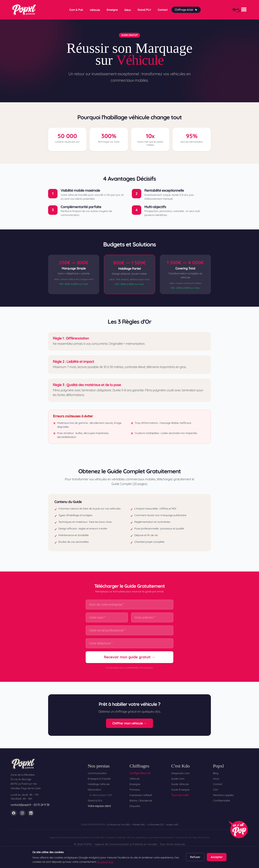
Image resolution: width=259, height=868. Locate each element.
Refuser (195, 857)
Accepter (217, 857)
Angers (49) (172, 824)
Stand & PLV (95, 801)
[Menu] (240, 10)
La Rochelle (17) (155, 824)
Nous (216, 779)
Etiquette (135, 806)
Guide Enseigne (180, 790)
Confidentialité (222, 801)
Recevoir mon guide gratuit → (130, 657)
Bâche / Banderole (141, 801)
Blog (216, 773)
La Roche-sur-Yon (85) (118, 824)
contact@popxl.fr (21, 805)
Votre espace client (99, 806)
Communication (97, 773)
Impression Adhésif (141, 795)
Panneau (135, 790)
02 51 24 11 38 (42, 805)
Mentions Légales (223, 795)
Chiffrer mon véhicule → (129, 723)
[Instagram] (22, 813)
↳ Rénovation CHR (101, 795)
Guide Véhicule (180, 784)
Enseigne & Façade (99, 779)
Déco (128, 10)
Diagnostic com (180, 773)
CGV (216, 790)
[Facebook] (14, 813)
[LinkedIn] (31, 813)
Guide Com (178, 779)
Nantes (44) (138, 824)
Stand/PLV (144, 10)
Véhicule (95, 10)
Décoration (94, 790)
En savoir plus (105, 862)
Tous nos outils (180, 795)
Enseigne (112, 10)
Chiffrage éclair (186, 10)
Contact (163, 10)
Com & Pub (76, 10)
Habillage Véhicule (99, 784)
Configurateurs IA (140, 773)
